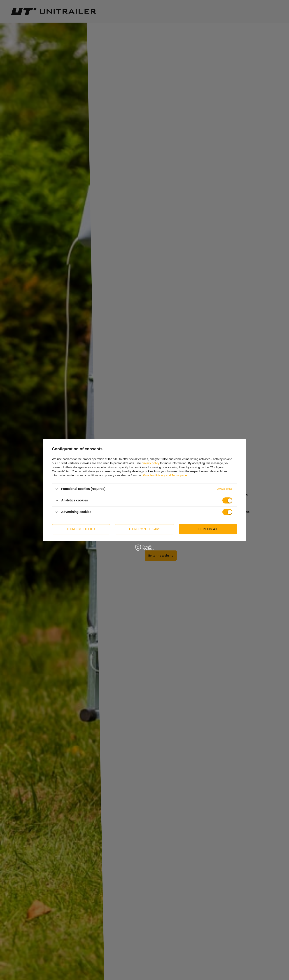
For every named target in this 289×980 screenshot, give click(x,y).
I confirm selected (81, 529)
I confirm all (208, 529)
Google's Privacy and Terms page (165, 475)
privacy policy (150, 463)
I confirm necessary (144, 529)
